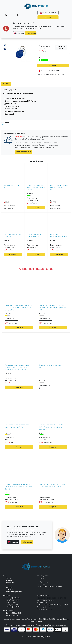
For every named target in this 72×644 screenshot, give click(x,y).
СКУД (3, 125)
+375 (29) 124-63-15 (13, 602)
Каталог (9, 580)
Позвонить (19, 33)
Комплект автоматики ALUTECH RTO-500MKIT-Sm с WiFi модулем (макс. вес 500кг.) (18, 487)
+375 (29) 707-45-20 (13, 605)
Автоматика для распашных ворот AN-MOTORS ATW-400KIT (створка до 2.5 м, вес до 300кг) (19, 308)
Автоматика (44, 582)
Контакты (10, 587)
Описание (6, 84)
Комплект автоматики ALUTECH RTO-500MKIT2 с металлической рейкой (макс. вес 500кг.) (51, 427)
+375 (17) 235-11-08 (13, 607)
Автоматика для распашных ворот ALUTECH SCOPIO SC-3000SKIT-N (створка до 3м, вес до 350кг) (17, 367)
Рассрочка (10, 583)
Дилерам (9, 590)
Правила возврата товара (57, 625)
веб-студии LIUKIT (44, 637)
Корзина (48, 17)
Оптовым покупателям (14, 592)
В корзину (53, 65)
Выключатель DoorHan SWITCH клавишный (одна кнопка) (36, 188)
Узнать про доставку (23, 152)
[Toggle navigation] (6, 15)
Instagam (43, 578)
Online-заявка (31, 33)
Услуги (9, 578)
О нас (8, 585)
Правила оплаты (42, 625)
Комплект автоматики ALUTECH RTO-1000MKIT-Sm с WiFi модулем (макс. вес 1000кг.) (53, 308)
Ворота (43, 584)
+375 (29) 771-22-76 (13, 600)
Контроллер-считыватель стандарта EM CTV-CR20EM (59, 188)
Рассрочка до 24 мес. (61, 47)
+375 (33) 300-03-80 (48, 13)
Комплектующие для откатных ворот (53, 586)
